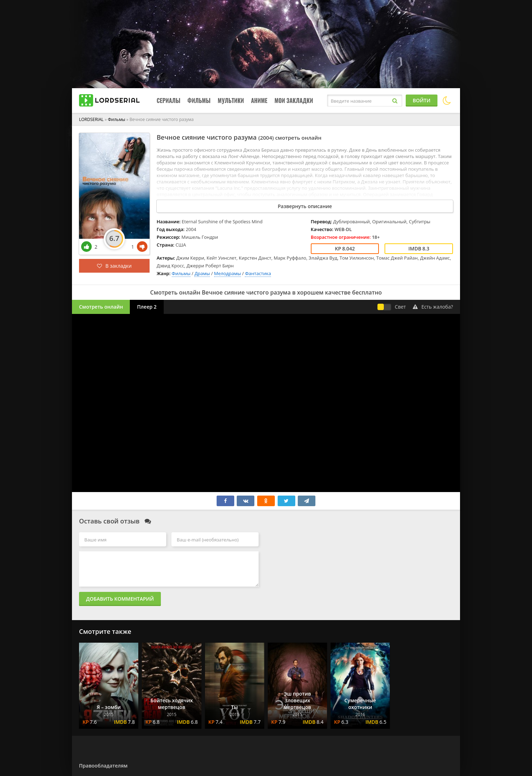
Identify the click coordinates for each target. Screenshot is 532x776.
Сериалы (168, 101)
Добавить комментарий (120, 599)
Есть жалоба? (433, 307)
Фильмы (199, 101)
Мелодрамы (228, 273)
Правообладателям (103, 766)
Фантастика (258, 273)
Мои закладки (294, 101)
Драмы (202, 273)
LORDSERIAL (91, 119)
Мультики (231, 101)
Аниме (259, 101)
